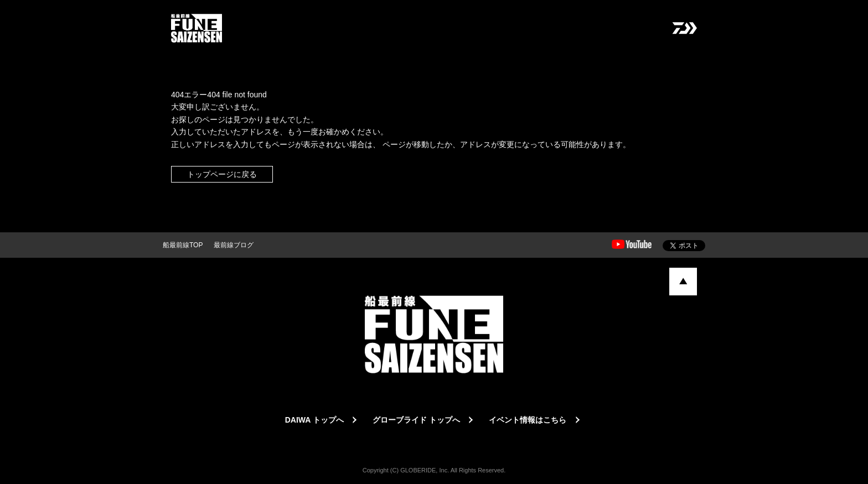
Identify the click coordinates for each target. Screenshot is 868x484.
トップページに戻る (222, 174)
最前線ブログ (234, 245)
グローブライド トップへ (416, 420)
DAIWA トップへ (314, 420)
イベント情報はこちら (528, 420)
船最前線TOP (183, 245)
